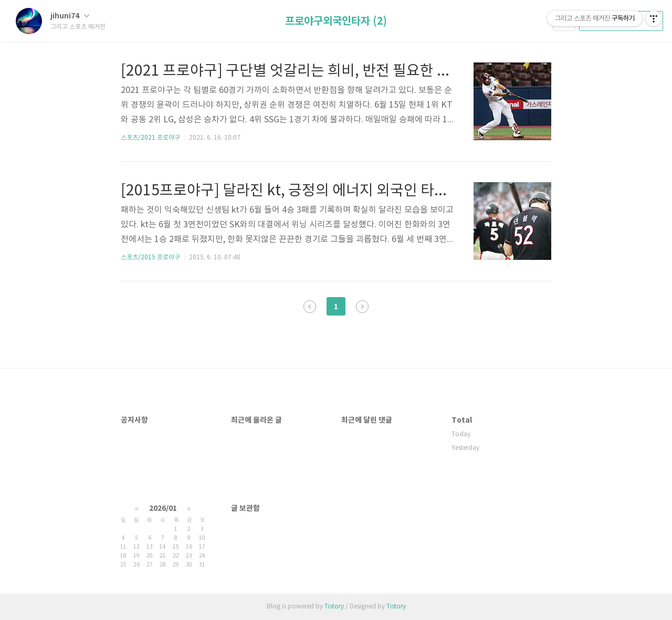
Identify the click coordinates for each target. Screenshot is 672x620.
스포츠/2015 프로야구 (150, 258)
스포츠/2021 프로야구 (150, 138)
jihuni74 (70, 16)
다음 (362, 307)
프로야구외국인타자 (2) (336, 22)
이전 (310, 307)
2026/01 (163, 508)
